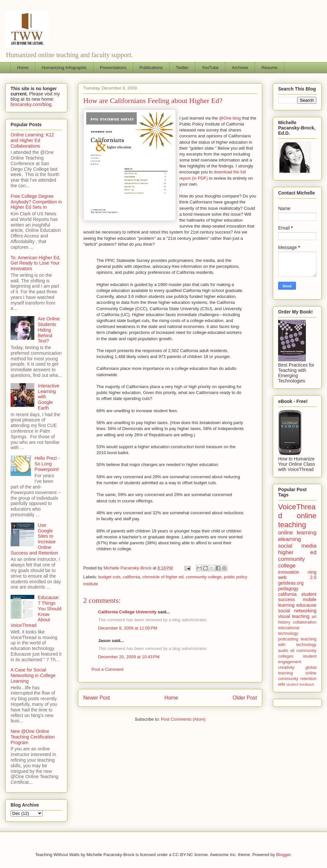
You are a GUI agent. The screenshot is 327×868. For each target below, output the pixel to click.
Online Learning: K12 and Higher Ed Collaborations (32, 140)
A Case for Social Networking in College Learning (33, 675)
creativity (286, 668)
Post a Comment (108, 669)
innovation (289, 572)
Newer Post (97, 698)
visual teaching (294, 616)
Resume (270, 68)
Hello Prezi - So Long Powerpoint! (47, 464)
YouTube (210, 68)
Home (23, 68)
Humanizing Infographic (64, 68)
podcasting (288, 639)
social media (297, 546)
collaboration (305, 622)
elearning (290, 539)
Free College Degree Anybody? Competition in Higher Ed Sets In (36, 202)
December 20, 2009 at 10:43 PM (129, 657)
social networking (297, 611)
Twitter (182, 68)
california (131, 577)
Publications (151, 68)
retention (308, 679)
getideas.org (291, 583)
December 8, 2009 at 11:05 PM (128, 628)
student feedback (300, 684)
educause (306, 605)
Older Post (245, 698)
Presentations (113, 68)
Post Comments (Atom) (183, 719)
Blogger (283, 855)
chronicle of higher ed (163, 577)
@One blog (230, 118)
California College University (127, 612)
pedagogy (288, 589)
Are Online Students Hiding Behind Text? (49, 330)
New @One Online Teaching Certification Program (33, 737)
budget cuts (109, 577)
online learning (297, 533)
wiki (282, 684)
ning (312, 572)
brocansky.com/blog (31, 104)
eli (292, 651)
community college (204, 577)
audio (283, 651)
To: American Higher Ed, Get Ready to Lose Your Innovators (36, 263)
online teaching (297, 520)
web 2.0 (297, 577)
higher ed (297, 552)
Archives (240, 68)
